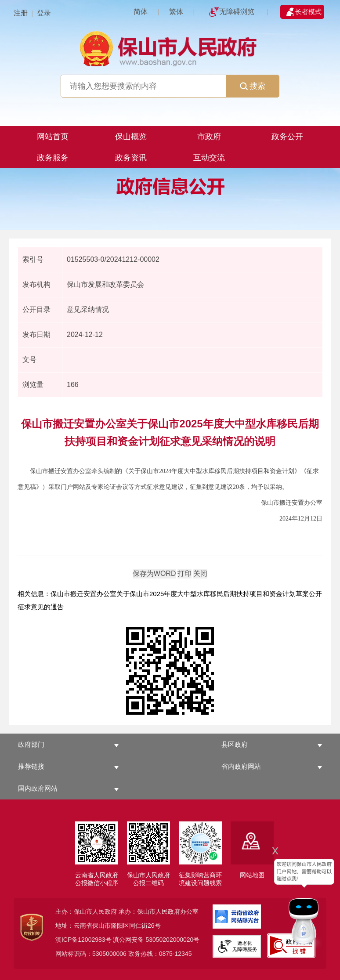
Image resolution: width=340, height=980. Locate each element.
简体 (141, 12)
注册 (21, 13)
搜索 (253, 86)
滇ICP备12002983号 (83, 940)
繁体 (176, 12)
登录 (44, 13)
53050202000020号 (172, 940)
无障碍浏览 (237, 12)
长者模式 (308, 12)
